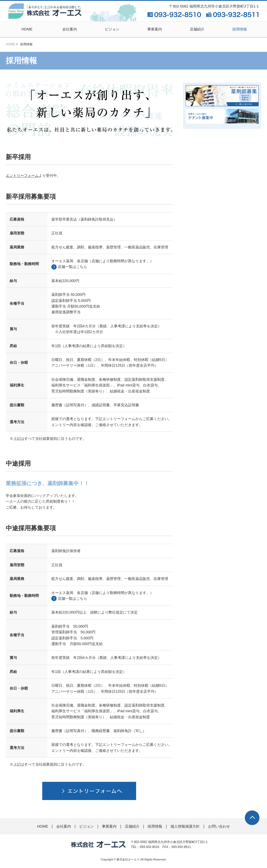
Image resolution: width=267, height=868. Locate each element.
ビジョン (112, 29)
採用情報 (240, 29)
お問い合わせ (219, 825)
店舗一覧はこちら (72, 265)
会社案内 (70, 29)
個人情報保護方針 (185, 825)
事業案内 (155, 29)
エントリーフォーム (22, 174)
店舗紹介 (197, 29)
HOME (27, 29)
